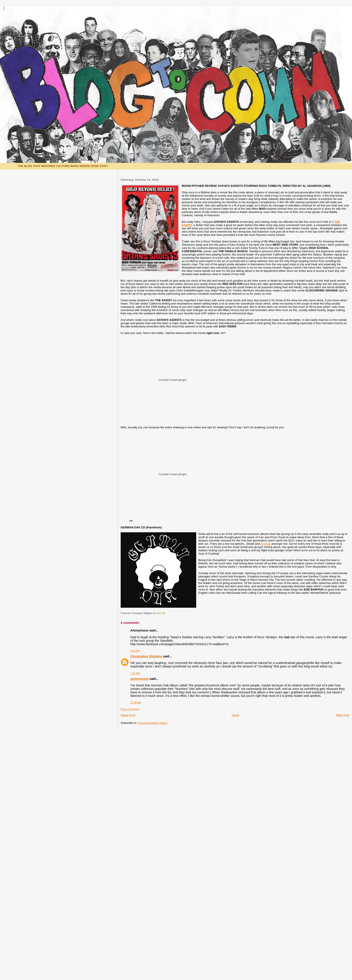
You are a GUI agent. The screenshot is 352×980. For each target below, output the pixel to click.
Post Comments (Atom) (153, 723)
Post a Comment (130, 709)
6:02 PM (135, 651)
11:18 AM (136, 703)
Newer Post (128, 715)
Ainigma (265, 544)
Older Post (343, 715)
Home (236, 715)
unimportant (140, 679)
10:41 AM (160, 613)
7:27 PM (135, 673)
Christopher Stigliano (146, 656)
